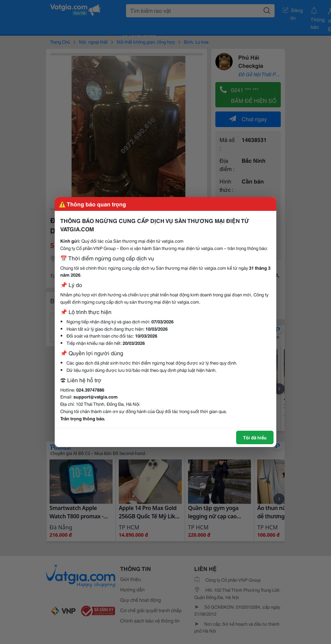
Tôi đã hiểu (255, 437)
